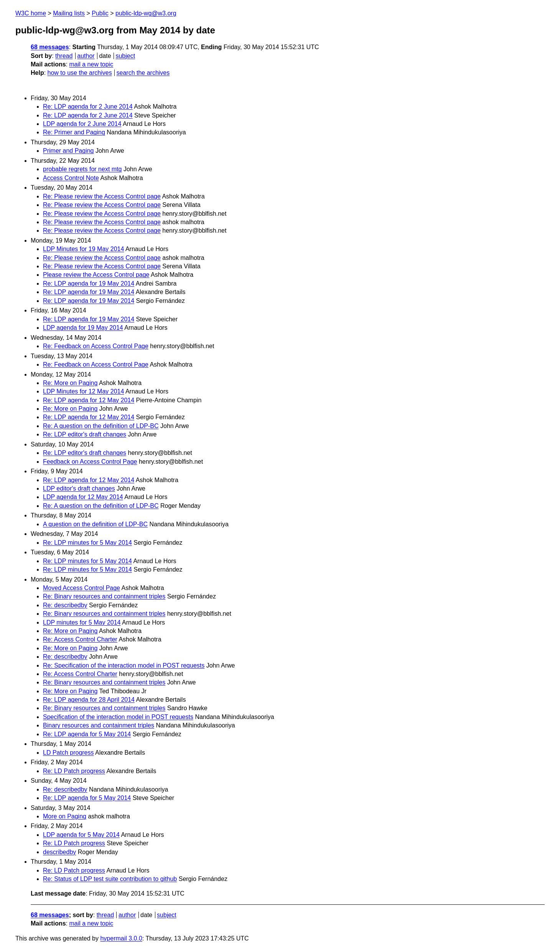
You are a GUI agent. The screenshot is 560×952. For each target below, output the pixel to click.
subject (125, 56)
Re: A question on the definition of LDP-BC (101, 426)
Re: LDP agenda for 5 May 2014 (87, 734)
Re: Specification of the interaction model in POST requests (124, 665)
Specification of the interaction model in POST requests (118, 717)
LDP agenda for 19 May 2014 (83, 328)
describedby (59, 852)
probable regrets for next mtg (82, 169)
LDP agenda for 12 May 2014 (83, 497)
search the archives (143, 73)
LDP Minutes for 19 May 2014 (83, 249)
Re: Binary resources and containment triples (104, 596)
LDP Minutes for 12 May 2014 (83, 391)
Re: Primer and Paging (74, 132)
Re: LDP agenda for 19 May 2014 (89, 283)
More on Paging (65, 816)
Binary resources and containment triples (99, 725)
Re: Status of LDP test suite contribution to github (110, 879)
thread (64, 56)
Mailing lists (69, 13)
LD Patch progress (68, 753)
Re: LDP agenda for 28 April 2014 (89, 700)
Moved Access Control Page (82, 588)
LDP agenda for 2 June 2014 (82, 124)
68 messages (50, 47)
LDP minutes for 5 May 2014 (82, 622)
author (86, 56)
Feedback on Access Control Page (90, 462)
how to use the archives (80, 73)
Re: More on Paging (70, 383)
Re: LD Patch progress (74, 771)
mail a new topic (91, 64)
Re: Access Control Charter (80, 639)
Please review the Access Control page (96, 275)
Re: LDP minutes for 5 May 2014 (87, 543)
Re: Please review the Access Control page (102, 196)
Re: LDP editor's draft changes (85, 434)
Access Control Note (71, 178)
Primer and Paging (68, 151)
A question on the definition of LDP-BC (95, 524)
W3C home (31, 13)
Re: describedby (65, 605)
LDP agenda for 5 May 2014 (81, 835)
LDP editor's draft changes (79, 488)
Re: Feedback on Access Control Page (96, 346)
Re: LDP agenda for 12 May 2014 (89, 400)
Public (100, 13)
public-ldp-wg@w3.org (146, 13)
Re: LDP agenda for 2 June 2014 (88, 107)
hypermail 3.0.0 (121, 938)
